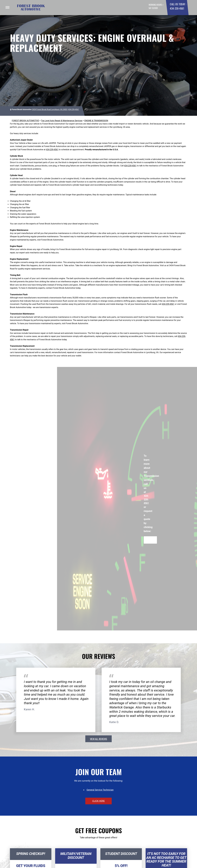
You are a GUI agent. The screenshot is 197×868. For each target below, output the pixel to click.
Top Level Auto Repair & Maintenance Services (62, 121)
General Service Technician (100, 790)
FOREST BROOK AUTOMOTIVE (25, 121)
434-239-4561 (177, 8)
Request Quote (150, 540)
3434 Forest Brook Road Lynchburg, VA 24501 (50, 109)
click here (98, 801)
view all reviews (98, 739)
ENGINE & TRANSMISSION (96, 121)
